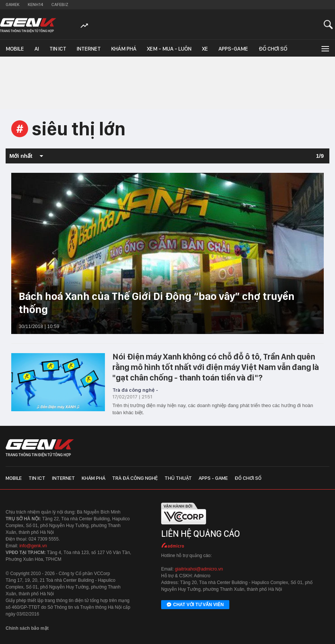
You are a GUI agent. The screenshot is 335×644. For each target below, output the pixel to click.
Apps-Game (233, 49)
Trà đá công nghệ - (135, 390)
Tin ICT (58, 49)
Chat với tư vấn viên (195, 605)
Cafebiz (60, 4)
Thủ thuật (178, 478)
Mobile (15, 49)
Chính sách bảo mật (27, 628)
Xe (205, 49)
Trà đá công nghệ (135, 478)
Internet (89, 49)
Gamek (13, 4)
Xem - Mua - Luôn (169, 49)
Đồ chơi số (273, 49)
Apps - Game (213, 478)
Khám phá (124, 49)
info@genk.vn (33, 546)
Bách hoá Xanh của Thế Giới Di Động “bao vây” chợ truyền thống (157, 303)
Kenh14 (35, 4)
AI (37, 49)
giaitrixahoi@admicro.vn (199, 569)
